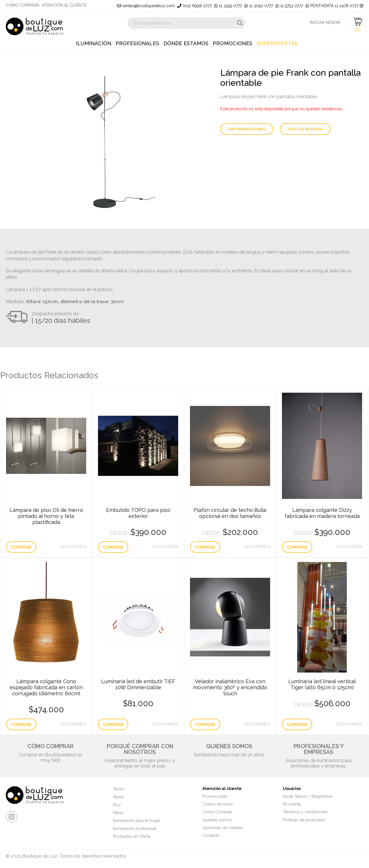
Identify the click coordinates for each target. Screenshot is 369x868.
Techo (119, 789)
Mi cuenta (292, 804)
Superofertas (277, 43)
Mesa (118, 813)
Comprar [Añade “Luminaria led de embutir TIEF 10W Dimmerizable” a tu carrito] (113, 725)
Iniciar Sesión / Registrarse (308, 796)
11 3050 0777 (259, 6)
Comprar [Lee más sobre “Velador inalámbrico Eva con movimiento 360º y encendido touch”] (205, 725)
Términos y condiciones (305, 812)
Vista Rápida (73, 547)
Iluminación (94, 43)
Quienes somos (217, 820)
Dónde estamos (186, 43)
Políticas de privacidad (304, 820)
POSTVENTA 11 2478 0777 (332, 6)
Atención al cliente (64, 5)
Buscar (240, 23)
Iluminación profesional (135, 829)
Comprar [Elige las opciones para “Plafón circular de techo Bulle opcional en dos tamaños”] (205, 547)
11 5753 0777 (289, 6)
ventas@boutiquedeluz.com (146, 6)
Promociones (232, 43)
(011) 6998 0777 (194, 6)
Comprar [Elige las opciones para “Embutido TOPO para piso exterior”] (113, 547)
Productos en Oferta (132, 836)
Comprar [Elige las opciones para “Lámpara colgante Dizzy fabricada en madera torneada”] (297, 547)
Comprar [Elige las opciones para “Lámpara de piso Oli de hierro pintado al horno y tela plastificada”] (21, 547)
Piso (117, 805)
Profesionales (137, 43)
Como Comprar (22, 5)
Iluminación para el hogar (137, 820)
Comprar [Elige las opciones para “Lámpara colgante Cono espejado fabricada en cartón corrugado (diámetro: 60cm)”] (21, 725)
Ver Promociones (247, 129)
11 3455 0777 (228, 6)
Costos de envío (305, 129)
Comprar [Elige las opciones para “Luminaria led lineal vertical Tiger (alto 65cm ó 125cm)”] (297, 725)
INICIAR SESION (325, 22)
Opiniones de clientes (223, 828)
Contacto (211, 835)
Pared (118, 797)
